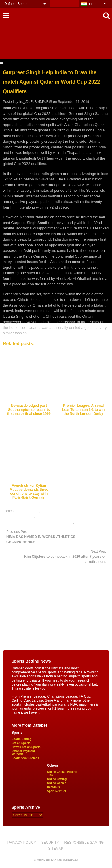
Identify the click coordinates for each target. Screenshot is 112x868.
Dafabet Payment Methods (23, 753)
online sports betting (92, 522)
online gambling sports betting (48, 522)
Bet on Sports (21, 743)
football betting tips (18, 516)
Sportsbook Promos (25, 758)
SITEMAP (56, 849)
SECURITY (50, 843)
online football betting (54, 516)
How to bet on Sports (26, 747)
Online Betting (57, 779)
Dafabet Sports (16, 4)
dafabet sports (27, 511)
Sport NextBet (57, 791)
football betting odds (90, 511)
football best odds (56, 511)
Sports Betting (21, 739)
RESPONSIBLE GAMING (84, 843)
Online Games (57, 783)
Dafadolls (53, 787)
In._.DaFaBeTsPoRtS (36, 102)
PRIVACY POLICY (22, 843)
